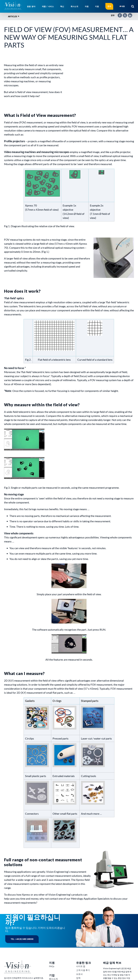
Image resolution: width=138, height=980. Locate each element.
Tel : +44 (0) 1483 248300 (22, 939)
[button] (133, 6)
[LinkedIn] (129, 14)
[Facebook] (118, 14)
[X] (124, 14)
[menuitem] (122, 6)
